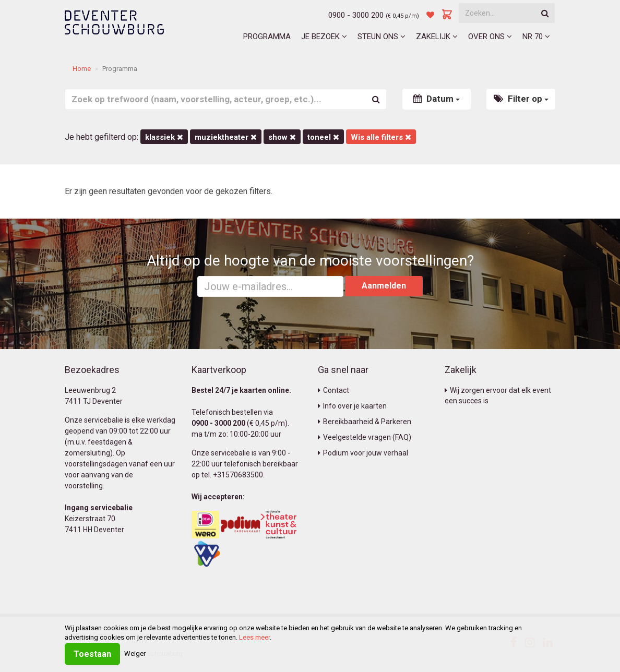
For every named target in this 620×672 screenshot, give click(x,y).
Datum (437, 99)
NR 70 (536, 37)
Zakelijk (437, 37)
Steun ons (381, 37)
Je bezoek (324, 37)
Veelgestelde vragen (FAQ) (365, 437)
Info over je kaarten (352, 406)
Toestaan (92, 654)
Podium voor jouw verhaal (363, 453)
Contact (333, 390)
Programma (267, 37)
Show (282, 137)
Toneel (323, 137)
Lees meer (254, 637)
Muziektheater (226, 137)
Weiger (135, 653)
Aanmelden (384, 286)
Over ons (490, 37)
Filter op (521, 99)
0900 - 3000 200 (356, 15)
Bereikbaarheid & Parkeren (365, 422)
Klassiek (164, 137)
